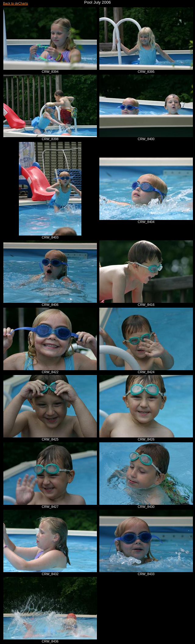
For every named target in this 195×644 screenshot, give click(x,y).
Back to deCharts (16, 3)
